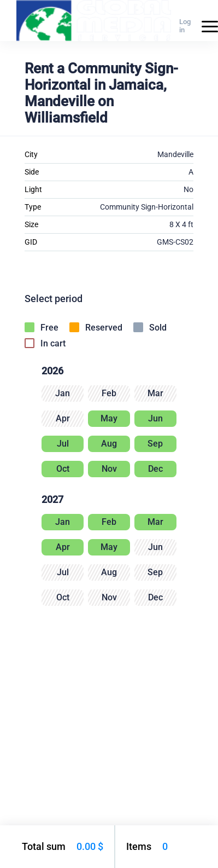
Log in (185, 26)
